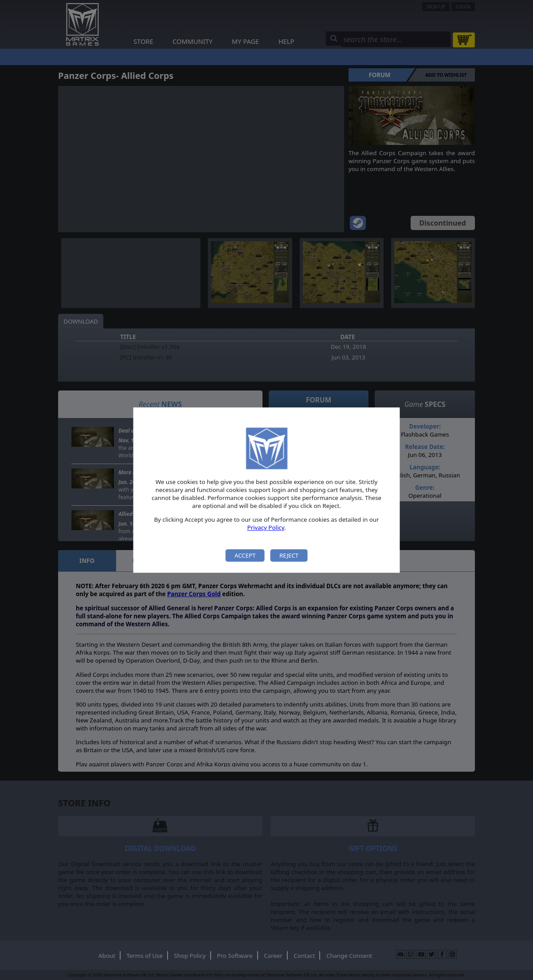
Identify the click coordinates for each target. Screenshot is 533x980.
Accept (245, 555)
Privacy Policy (266, 528)
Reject (289, 555)
